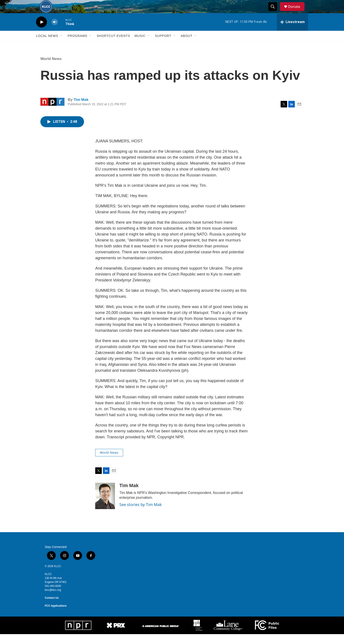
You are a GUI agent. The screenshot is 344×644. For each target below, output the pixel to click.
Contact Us (52, 608)
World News (51, 69)
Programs (77, 46)
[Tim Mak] (105, 506)
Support (163, 46)
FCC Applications (56, 616)
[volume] (55, 32)
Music (140, 46)
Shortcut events (113, 46)
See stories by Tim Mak (141, 514)
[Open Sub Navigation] (61, 46)
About (187, 46)
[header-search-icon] (275, 12)
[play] (41, 32)
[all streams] (292, 32)
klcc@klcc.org (53, 600)
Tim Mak (81, 110)
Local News (47, 46)
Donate (297, 12)
